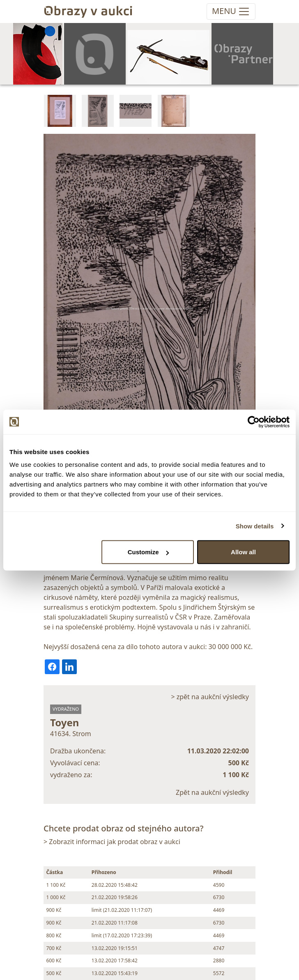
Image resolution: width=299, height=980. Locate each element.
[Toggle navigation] (231, 11)
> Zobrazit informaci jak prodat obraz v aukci (112, 842)
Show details (255, 526)
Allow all (243, 552)
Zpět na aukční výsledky (212, 792)
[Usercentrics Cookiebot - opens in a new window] (254, 422)
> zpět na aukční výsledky (210, 697)
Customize (148, 552)
